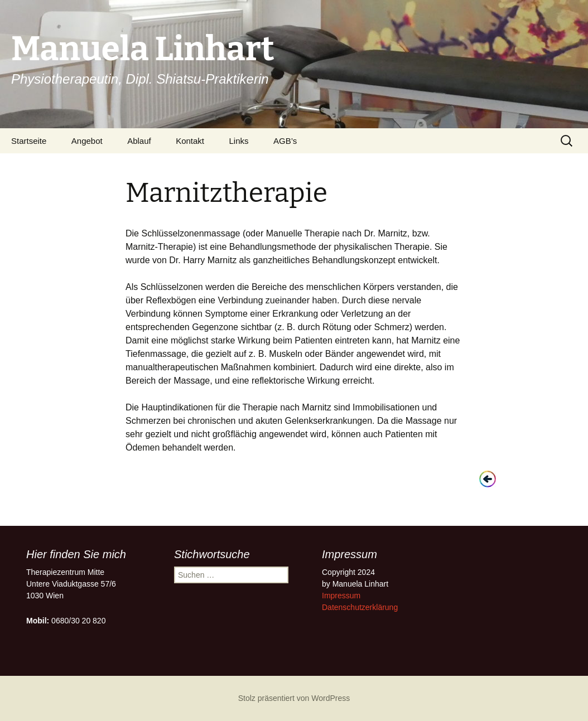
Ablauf (139, 141)
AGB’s (285, 141)
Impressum (341, 596)
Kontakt (190, 141)
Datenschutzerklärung (360, 607)
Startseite (29, 141)
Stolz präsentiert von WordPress (294, 698)
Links (239, 141)
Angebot (87, 141)
